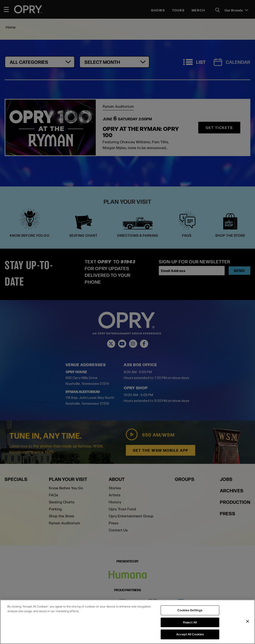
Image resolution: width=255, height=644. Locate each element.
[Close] (248, 621)
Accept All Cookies (190, 634)
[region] (127, 622)
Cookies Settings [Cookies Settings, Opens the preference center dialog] (190, 610)
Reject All (190, 622)
